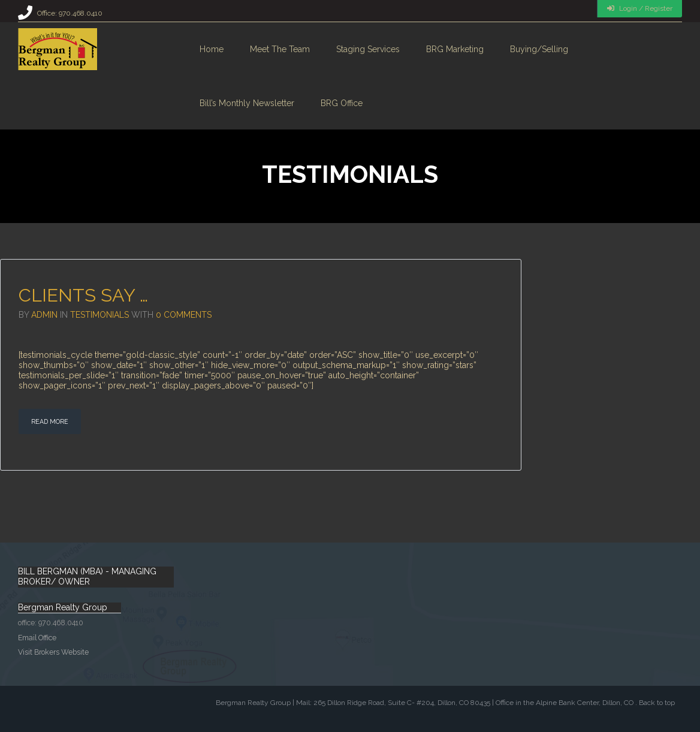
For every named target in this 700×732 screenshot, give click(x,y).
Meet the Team (280, 49)
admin (44, 315)
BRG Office (342, 103)
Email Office (37, 638)
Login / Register (640, 8)
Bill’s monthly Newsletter (247, 103)
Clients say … (83, 295)
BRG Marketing (455, 49)
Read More (50, 421)
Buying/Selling (539, 49)
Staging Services (368, 49)
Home (212, 49)
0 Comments (184, 315)
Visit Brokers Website (53, 652)
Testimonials (99, 315)
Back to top (657, 703)
